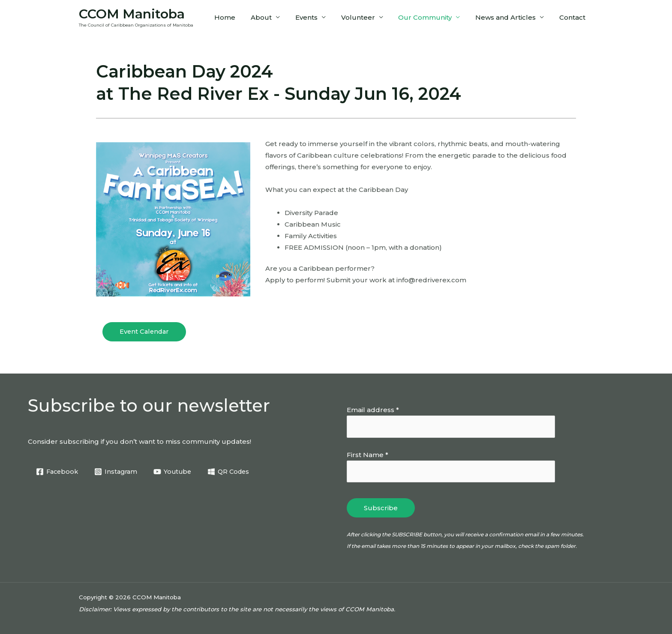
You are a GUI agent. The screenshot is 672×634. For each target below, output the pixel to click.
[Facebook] (58, 472)
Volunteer (367, 17)
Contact (574, 17)
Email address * (373, 410)
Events (318, 17)
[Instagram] (119, 472)
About (275, 17)
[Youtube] (177, 472)
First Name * (367, 455)
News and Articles (509, 17)
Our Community (431, 17)
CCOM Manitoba (132, 14)
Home (241, 17)
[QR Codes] (234, 472)
